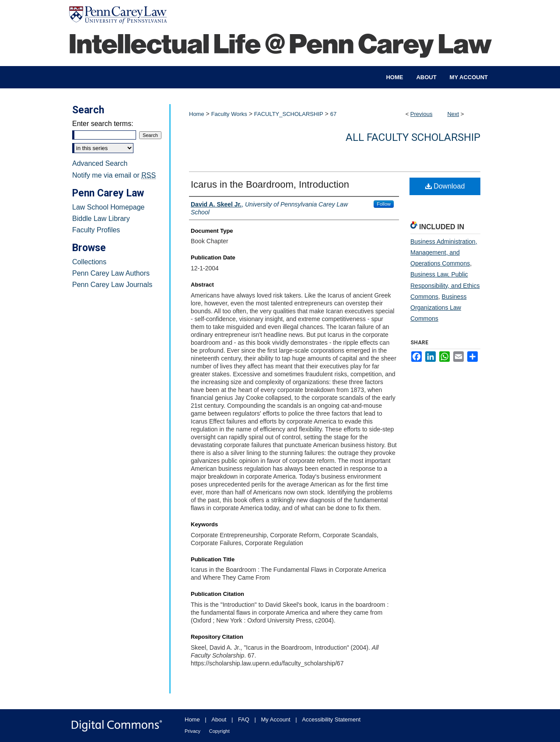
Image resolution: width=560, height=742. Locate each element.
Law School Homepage (108, 207)
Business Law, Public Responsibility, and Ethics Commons (445, 285)
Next (453, 114)
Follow (384, 204)
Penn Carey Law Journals (112, 285)
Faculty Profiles (96, 230)
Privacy (192, 731)
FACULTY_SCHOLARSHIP (289, 114)
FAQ (244, 719)
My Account (276, 719)
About (219, 719)
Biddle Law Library (101, 219)
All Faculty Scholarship (413, 137)
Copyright (219, 731)
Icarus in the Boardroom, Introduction (270, 184)
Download (445, 186)
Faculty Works (229, 114)
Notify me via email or (114, 175)
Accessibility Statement (331, 719)
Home (197, 114)
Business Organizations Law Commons (438, 308)
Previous (422, 114)
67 (333, 114)
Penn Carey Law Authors (111, 273)
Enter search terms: (103, 124)
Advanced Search (100, 163)
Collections (89, 262)
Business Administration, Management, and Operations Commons (444, 252)
